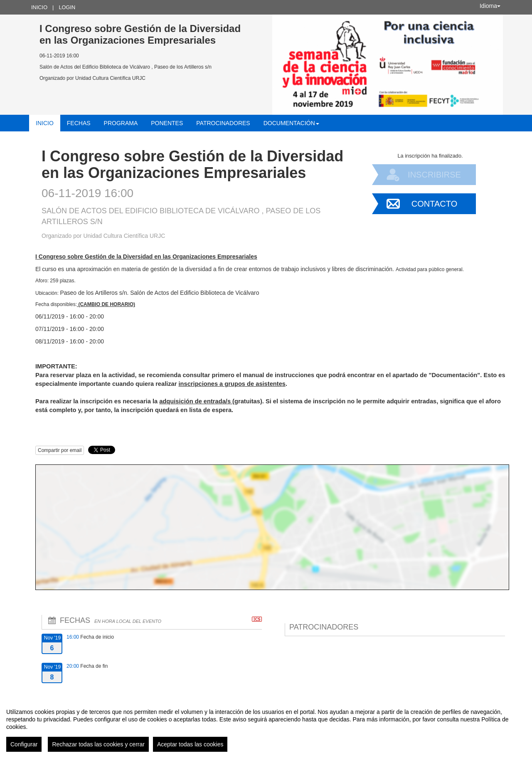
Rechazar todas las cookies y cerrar (98, 744)
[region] (266, 727)
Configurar (24, 744)
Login (67, 7)
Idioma (490, 6)
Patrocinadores (223, 123)
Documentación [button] (291, 123)
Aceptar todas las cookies (190, 744)
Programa (121, 123)
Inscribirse (434, 175)
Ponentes (167, 123)
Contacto (434, 204)
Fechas (79, 123)
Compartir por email (60, 450)
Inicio (39, 7)
